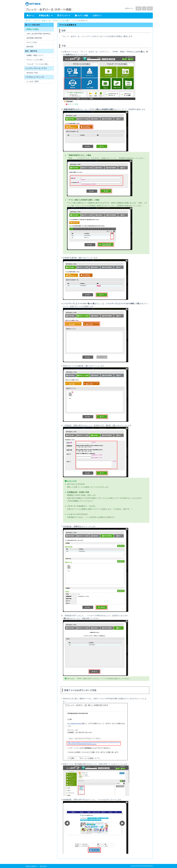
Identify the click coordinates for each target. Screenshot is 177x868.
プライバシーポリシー (31, 866)
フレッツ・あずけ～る (42, 21)
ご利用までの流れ (32, 29)
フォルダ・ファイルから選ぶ (38, 64)
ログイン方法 (73, 104)
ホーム (30, 15)
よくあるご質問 (32, 81)
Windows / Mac (32, 73)
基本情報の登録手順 (34, 38)
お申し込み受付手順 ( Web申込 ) (39, 34)
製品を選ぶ (46, 15)
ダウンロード (64, 15)
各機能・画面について (35, 55)
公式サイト (97, 15)
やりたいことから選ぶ (61, 21)
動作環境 (30, 47)
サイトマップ (43, 866)
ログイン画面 (82, 15)
